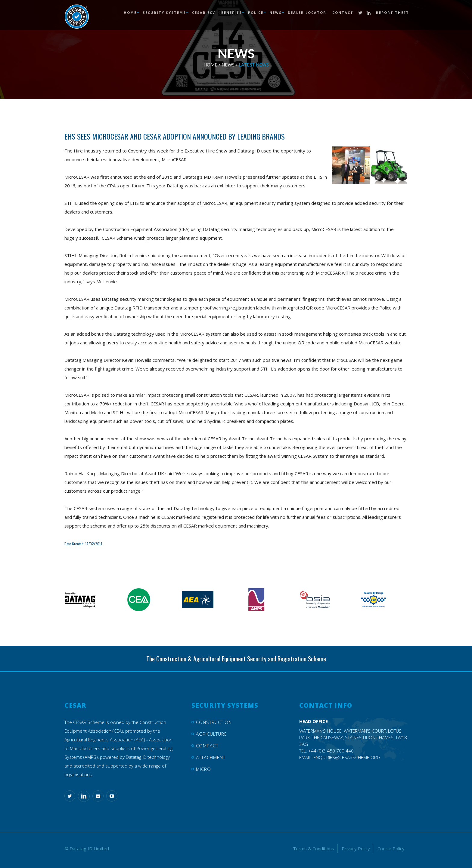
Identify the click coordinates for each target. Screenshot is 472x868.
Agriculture (211, 734)
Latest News (254, 65)
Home (210, 65)
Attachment (211, 757)
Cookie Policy (391, 848)
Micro (203, 769)
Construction (214, 722)
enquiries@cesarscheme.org (347, 757)
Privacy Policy (356, 848)
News (228, 65)
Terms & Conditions (314, 848)
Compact (207, 746)
